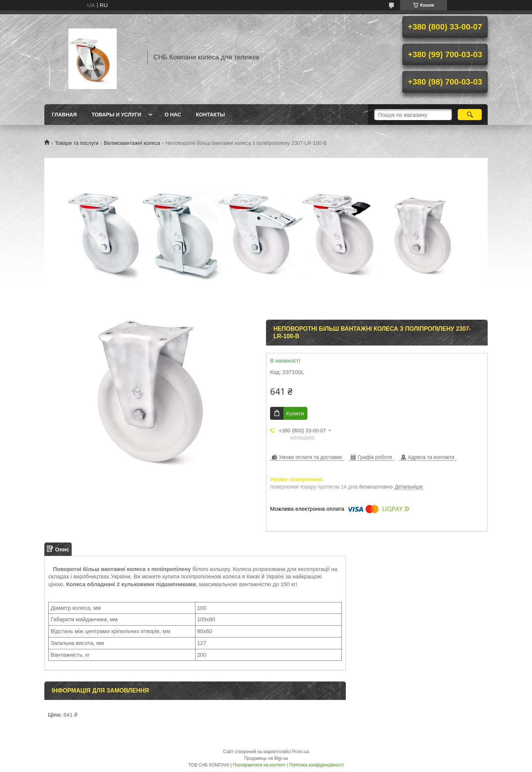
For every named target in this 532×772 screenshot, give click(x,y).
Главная (64, 115)
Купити (295, 413)
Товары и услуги (117, 115)
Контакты (210, 115)
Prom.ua (301, 752)
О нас (173, 115)
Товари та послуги (76, 143)
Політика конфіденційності (317, 765)
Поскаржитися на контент (259, 765)
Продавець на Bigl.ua (266, 758)
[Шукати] (470, 115)
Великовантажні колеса (132, 143)
